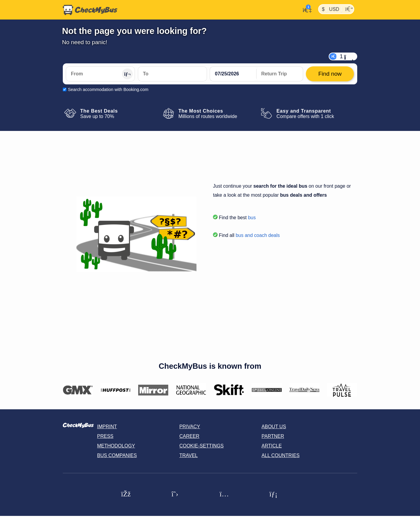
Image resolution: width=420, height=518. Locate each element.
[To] (172, 74)
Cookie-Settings (202, 446)
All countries (281, 455)
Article (272, 446)
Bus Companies (117, 455)
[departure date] (233, 74)
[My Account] (305, 9)
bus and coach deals (258, 235)
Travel (189, 455)
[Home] (90, 10)
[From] (100, 74)
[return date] (280, 74)
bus (252, 218)
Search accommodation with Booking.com (108, 89)
